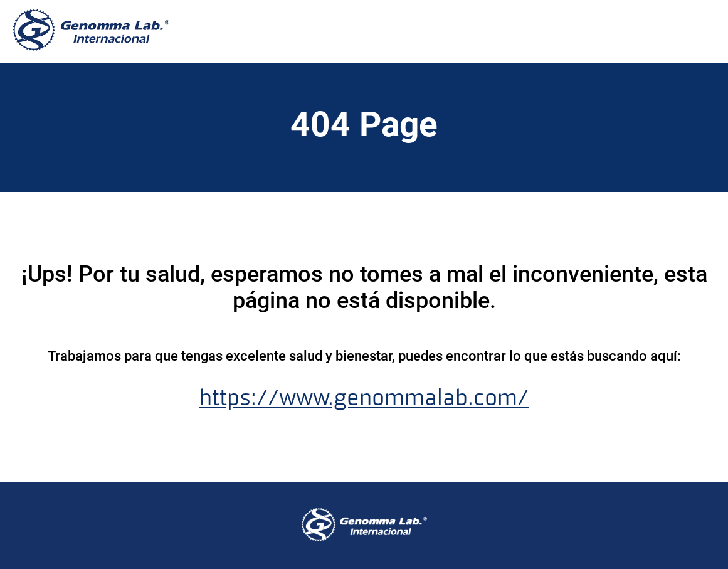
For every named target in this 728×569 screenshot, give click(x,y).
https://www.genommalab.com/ (364, 398)
